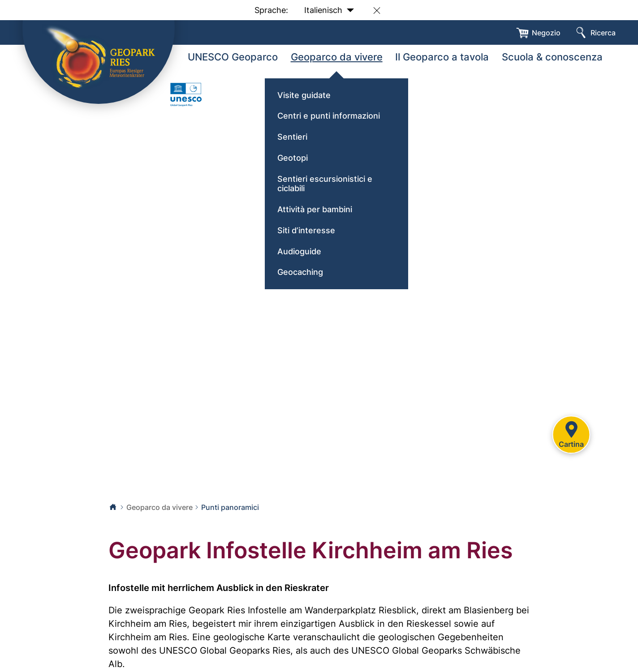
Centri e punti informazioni (329, 116)
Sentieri (292, 137)
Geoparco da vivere (337, 57)
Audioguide (299, 251)
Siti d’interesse (306, 230)
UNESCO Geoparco (233, 57)
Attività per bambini (315, 209)
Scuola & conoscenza (552, 57)
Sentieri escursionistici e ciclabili (325, 184)
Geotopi (293, 158)
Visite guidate (304, 95)
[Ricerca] (595, 33)
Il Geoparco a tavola (442, 57)
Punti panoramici (230, 507)
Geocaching (300, 272)
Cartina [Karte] (571, 433)
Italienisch (329, 11)
